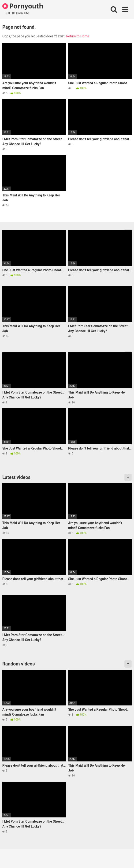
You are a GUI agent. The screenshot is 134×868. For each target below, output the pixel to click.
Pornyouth (23, 6)
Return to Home (78, 36)
